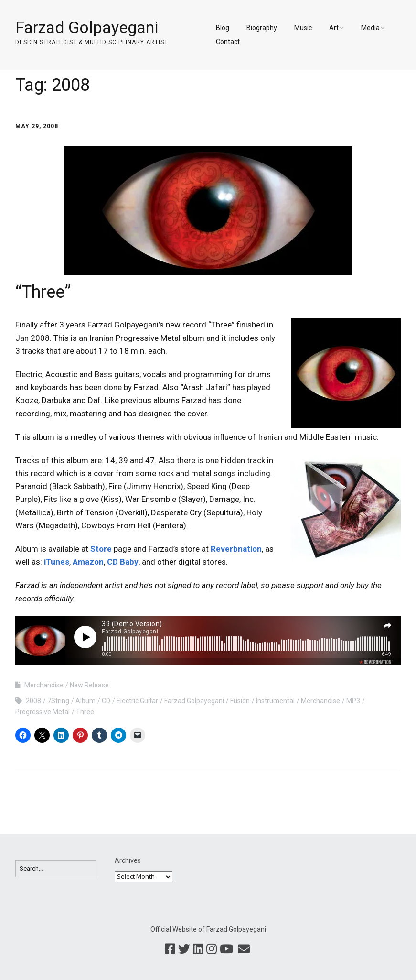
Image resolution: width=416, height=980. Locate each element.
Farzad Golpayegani (87, 27)
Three (85, 712)
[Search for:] (56, 869)
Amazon (88, 562)
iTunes (57, 562)
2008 (33, 701)
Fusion (240, 701)
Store (101, 549)
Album (85, 701)
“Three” (43, 292)
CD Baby (123, 562)
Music (303, 28)
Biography (262, 28)
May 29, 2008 (37, 126)
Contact (228, 42)
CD (106, 701)
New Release (89, 685)
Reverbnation (236, 549)
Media (370, 28)
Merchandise (44, 685)
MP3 (353, 701)
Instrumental (275, 701)
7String (58, 701)
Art (334, 28)
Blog (223, 28)
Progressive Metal (43, 712)
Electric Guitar (137, 701)
